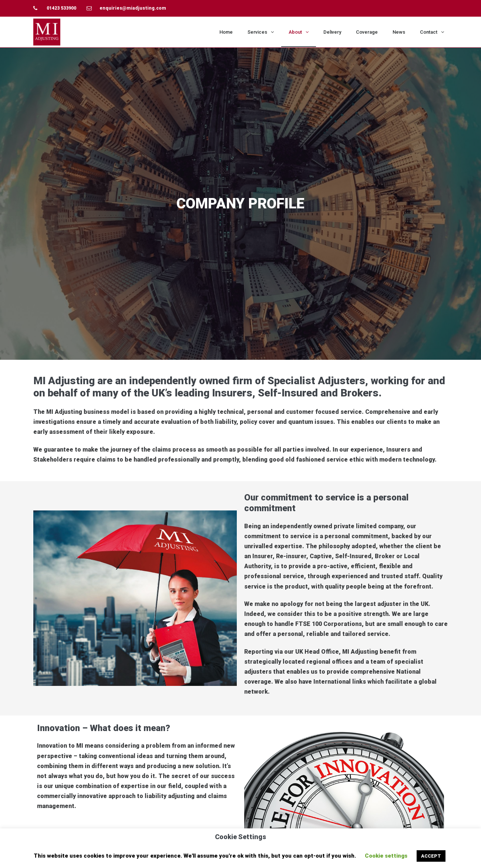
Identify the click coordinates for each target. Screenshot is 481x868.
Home (226, 32)
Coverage (367, 32)
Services (261, 32)
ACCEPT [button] (431, 856)
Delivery (332, 32)
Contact (432, 32)
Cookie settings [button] (386, 856)
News (399, 32)
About (299, 32)
